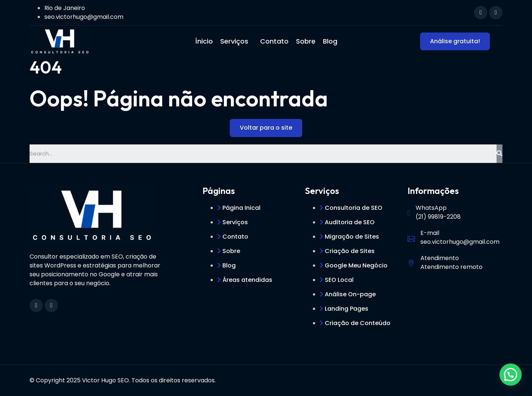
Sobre (306, 41)
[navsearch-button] (459, 11)
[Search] (499, 154)
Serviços (234, 41)
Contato (274, 41)
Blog (330, 41)
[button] (511, 375)
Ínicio (204, 41)
